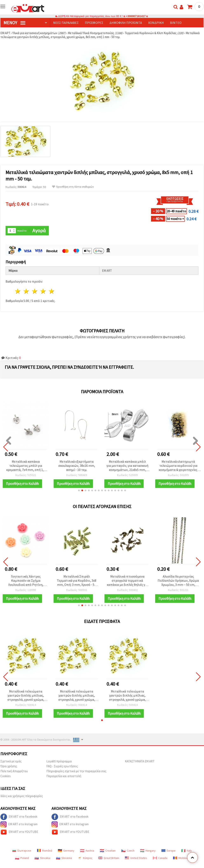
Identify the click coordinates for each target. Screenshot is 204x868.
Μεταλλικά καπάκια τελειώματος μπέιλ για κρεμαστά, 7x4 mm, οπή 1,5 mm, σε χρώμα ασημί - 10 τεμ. (26, 466)
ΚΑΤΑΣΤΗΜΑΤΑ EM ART (140, 761)
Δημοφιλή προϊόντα (126, 23)
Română (45, 851)
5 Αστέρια (52, 291)
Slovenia (64, 858)
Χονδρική (156, 23)
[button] (79, 490)
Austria (87, 851)
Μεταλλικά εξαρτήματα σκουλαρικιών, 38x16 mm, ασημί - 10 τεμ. (77, 466)
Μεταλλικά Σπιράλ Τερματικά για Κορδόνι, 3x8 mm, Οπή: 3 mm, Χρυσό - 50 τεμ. (77, 581)
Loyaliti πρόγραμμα (59, 761)
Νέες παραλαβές (66, 23)
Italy (187, 851)
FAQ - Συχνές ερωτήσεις (62, 766)
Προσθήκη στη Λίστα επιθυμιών (73, 187)
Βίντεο (176, 23)
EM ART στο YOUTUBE (19, 832)
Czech (128, 851)
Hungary (148, 851)
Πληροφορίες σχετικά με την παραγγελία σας (76, 771)
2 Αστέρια (26, 291)
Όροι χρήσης (9, 766)
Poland (22, 858)
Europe (168, 851)
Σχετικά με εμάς (11, 761)
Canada (160, 858)
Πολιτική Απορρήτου (14, 771)
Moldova (181, 858)
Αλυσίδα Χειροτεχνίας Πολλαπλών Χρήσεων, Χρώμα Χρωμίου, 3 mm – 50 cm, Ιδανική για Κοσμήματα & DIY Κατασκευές (178, 581)
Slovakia (42, 858)
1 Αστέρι (18, 291)
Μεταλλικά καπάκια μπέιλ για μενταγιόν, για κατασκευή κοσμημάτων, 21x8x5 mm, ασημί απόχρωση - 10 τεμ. (127, 466)
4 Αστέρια (43, 291)
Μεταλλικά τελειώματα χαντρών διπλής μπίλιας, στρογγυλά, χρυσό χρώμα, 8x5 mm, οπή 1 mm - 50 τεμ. (26, 696)
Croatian (108, 851)
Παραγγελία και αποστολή (64, 776)
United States (136, 858)
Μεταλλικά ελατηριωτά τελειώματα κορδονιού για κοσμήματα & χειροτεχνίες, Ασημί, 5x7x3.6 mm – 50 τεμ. (178, 466)
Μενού (14, 23)
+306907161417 (136, 16)
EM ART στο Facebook (19, 817)
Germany (66, 851)
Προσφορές (94, 23)
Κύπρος (85, 858)
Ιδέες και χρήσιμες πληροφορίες (22, 796)
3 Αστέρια (35, 291)
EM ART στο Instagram (19, 824)
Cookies (6, 776)
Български (22, 851)
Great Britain (109, 858)
